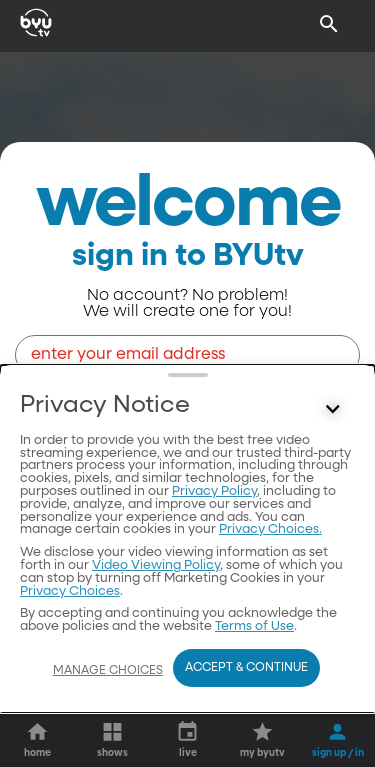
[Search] (329, 24)
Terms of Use (254, 626)
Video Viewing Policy (156, 565)
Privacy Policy (214, 491)
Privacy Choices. (270, 529)
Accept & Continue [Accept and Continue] (246, 668)
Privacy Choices (70, 591)
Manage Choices (108, 671)
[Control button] (333, 410)
